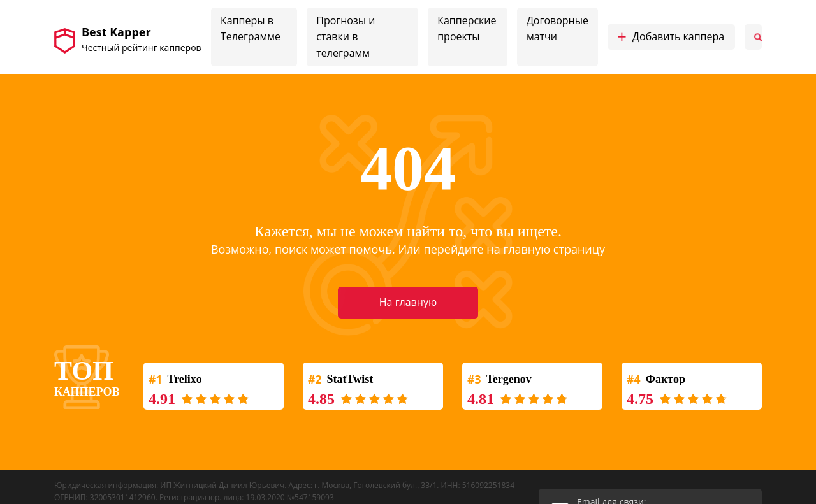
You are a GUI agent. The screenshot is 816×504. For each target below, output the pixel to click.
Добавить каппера (671, 37)
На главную (408, 302)
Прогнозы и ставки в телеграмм (346, 37)
